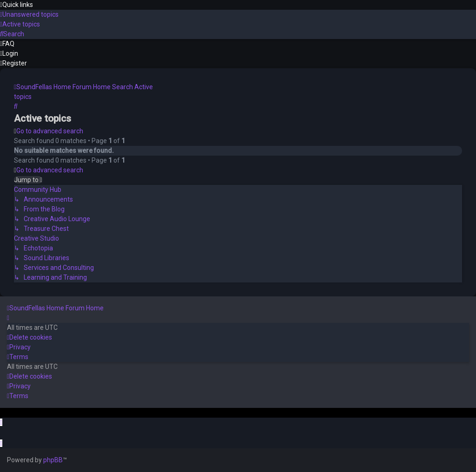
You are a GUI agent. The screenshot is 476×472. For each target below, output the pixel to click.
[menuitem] (29, 14)
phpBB (53, 460)
